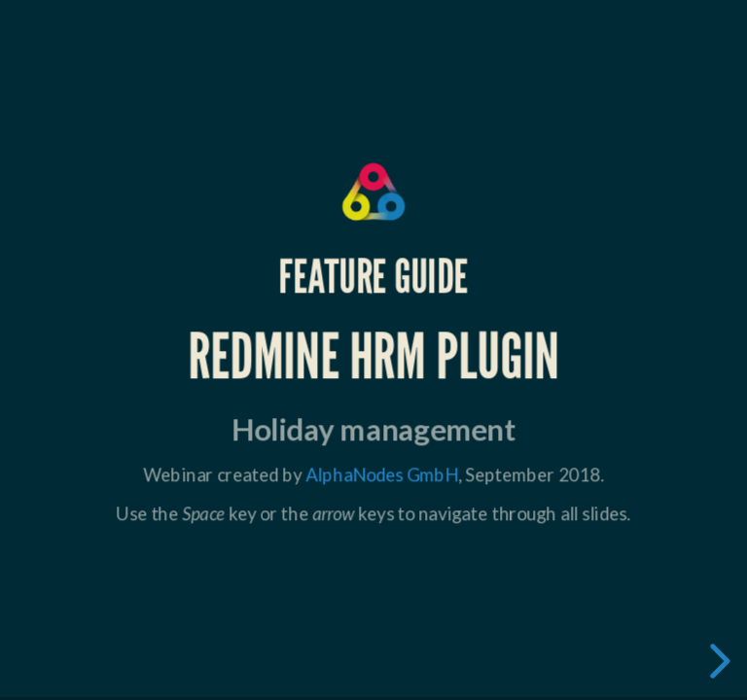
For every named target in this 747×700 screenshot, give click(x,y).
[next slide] (717, 661)
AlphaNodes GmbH (382, 473)
